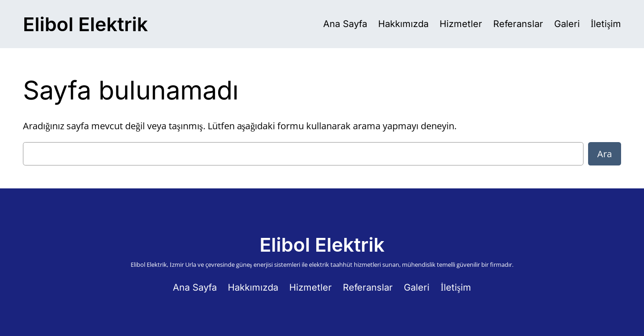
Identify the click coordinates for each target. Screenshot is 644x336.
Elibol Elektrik (85, 24)
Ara (605, 154)
